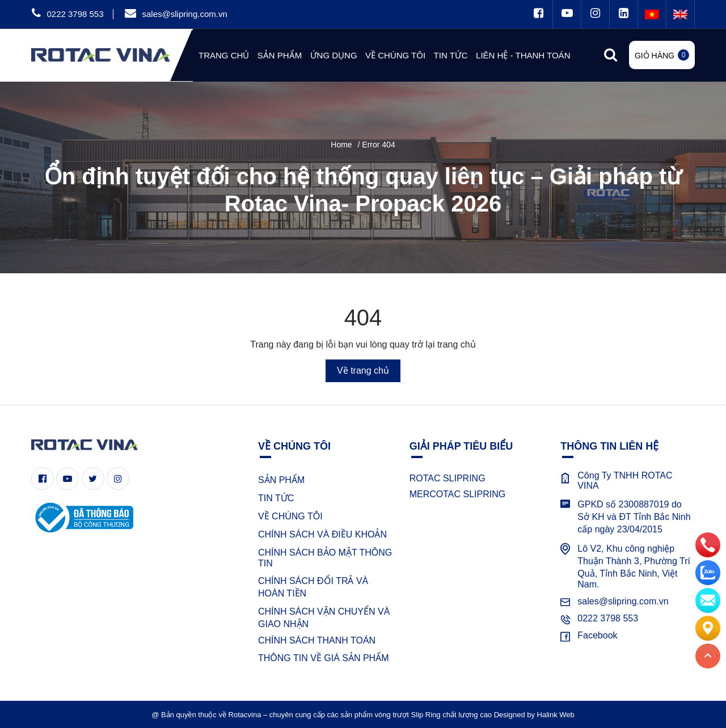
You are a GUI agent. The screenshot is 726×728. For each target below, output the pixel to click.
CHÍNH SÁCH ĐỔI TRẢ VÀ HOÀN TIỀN (313, 587)
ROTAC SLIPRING (448, 478)
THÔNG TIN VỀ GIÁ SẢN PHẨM (324, 658)
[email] (708, 600)
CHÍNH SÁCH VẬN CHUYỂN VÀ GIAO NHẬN (324, 618)
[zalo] (708, 572)
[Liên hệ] (708, 628)
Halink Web (556, 715)
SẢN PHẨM (281, 480)
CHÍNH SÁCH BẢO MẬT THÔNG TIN (325, 558)
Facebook (597, 635)
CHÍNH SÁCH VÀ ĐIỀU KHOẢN (322, 534)
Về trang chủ (363, 371)
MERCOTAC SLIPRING (458, 494)
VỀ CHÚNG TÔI (290, 516)
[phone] (708, 544)
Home (341, 145)
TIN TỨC (276, 498)
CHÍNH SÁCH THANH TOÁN (317, 640)
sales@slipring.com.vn (184, 14)
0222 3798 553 (75, 14)
